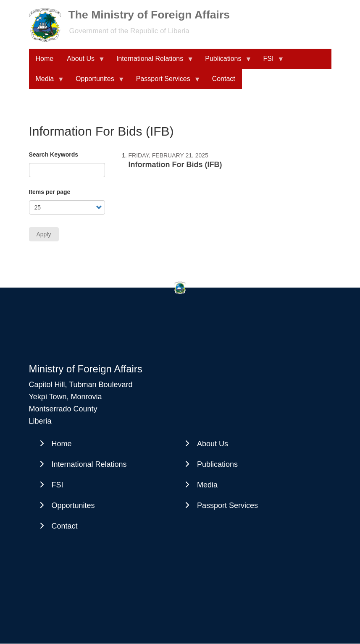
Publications (225, 62)
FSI (270, 62)
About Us (82, 62)
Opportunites (97, 82)
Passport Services (165, 82)
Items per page (50, 192)
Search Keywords (54, 154)
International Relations (151, 62)
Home (45, 59)
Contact (224, 79)
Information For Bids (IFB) (175, 165)
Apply (44, 234)
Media (47, 82)
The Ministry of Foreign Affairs (149, 15)
